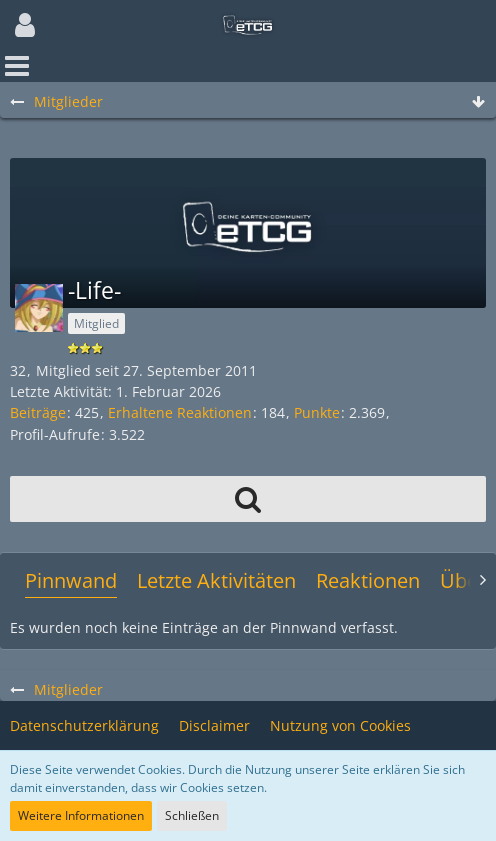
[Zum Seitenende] (478, 102)
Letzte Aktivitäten (216, 580)
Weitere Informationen (81, 815)
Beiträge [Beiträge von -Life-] (38, 412)
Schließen (192, 815)
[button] (25, 25)
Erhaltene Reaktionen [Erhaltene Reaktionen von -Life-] (180, 412)
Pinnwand (71, 580)
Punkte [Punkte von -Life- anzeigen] (317, 412)
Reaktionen (368, 580)
